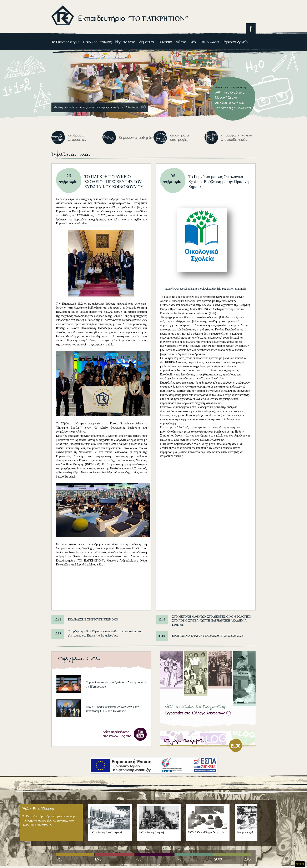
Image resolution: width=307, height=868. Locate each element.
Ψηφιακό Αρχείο (235, 42)
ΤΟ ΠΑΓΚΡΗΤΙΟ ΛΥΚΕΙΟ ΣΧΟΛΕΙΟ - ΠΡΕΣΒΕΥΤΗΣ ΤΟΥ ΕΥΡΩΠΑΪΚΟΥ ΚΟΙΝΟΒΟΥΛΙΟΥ (114, 182)
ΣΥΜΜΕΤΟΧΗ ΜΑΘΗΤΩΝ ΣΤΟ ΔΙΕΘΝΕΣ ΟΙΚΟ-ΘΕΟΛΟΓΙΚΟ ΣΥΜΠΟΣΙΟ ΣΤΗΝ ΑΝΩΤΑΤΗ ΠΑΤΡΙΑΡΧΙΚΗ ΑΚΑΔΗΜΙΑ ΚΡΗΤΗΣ (212, 621)
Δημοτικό (147, 42)
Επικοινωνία (209, 42)
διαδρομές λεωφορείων (77, 137)
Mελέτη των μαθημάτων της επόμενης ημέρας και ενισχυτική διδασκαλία (97, 107)
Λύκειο (181, 42)
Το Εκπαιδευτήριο (66, 42)
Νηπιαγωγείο (125, 42)
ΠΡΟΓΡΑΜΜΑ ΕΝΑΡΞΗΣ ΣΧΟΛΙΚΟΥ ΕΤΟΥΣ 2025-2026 (208, 636)
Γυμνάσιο (165, 42)
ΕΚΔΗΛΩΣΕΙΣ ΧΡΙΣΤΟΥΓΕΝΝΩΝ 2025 (93, 620)
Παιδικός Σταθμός (97, 42)
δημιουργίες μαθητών (136, 137)
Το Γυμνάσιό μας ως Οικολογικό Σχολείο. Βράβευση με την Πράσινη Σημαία (219, 182)
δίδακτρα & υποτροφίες (180, 137)
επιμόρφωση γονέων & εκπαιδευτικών (237, 137)
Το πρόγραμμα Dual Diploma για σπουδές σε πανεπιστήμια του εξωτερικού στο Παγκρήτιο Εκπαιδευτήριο (105, 633)
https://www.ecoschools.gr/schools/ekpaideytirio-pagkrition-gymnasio (205, 289)
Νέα (193, 42)
